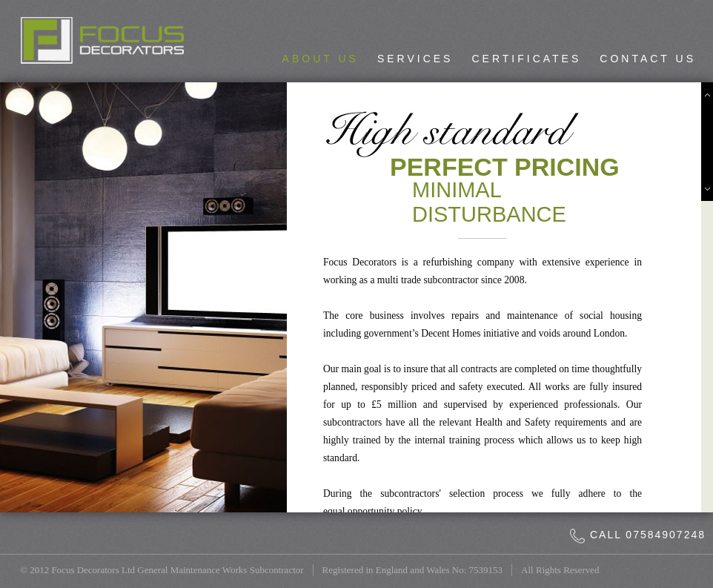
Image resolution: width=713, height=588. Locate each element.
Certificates (526, 59)
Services (415, 59)
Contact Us (648, 59)
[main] (506, 297)
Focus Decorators (102, 40)
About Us (321, 59)
